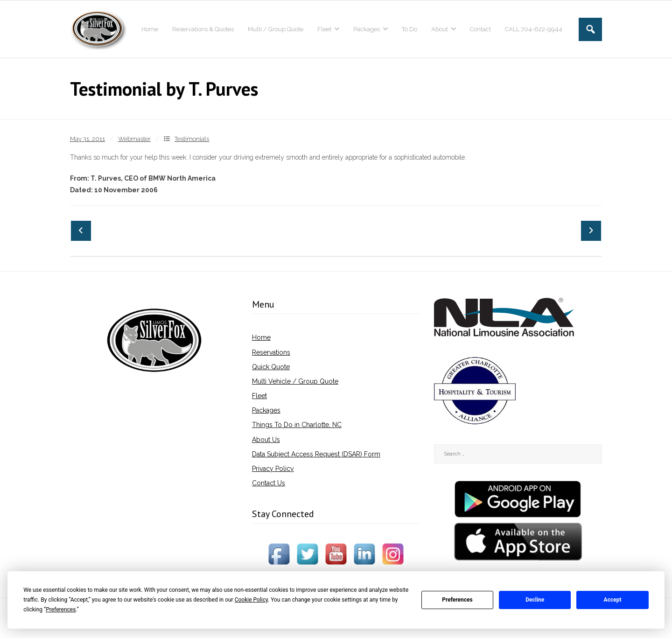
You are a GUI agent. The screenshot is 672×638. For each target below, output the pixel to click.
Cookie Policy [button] (251, 600)
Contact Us (269, 483)
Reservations (271, 352)
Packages (266, 410)
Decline (535, 600)
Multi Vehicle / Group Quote (295, 381)
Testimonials (192, 139)
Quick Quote (271, 367)
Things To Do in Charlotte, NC (297, 425)
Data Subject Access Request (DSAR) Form (316, 454)
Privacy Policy (273, 469)
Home (261, 337)
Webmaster (134, 139)
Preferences (457, 600)
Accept (613, 600)
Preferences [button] (61, 610)
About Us (266, 440)
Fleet (259, 396)
